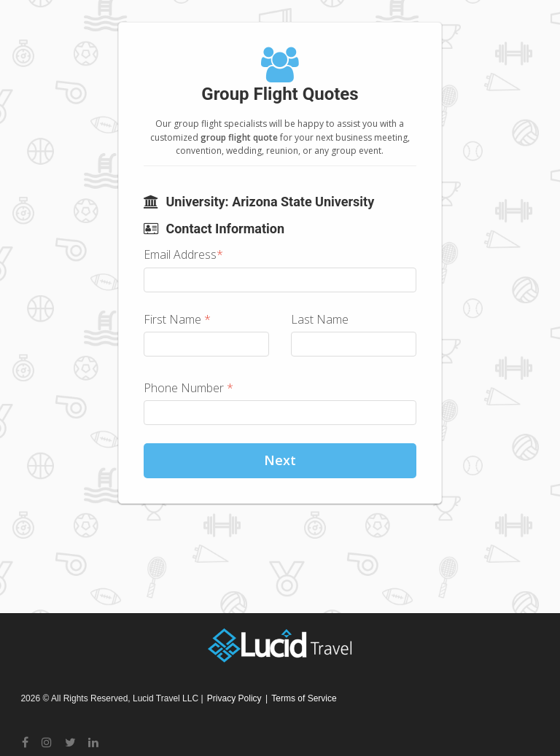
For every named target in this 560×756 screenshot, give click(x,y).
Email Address (183, 254)
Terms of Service (304, 698)
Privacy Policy (234, 698)
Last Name (320, 319)
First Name (177, 319)
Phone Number (188, 388)
